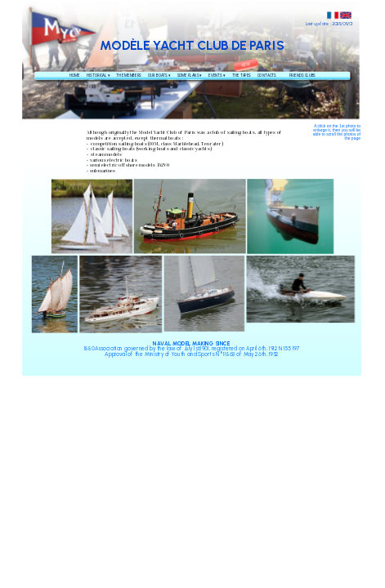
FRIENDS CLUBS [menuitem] (302, 75)
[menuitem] (283, 76)
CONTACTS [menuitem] (266, 75)
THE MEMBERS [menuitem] (128, 75)
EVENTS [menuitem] (217, 76)
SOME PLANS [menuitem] (190, 76)
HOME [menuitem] (75, 75)
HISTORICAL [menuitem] (98, 76)
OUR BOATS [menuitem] (159, 76)
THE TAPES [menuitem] (242, 75)
